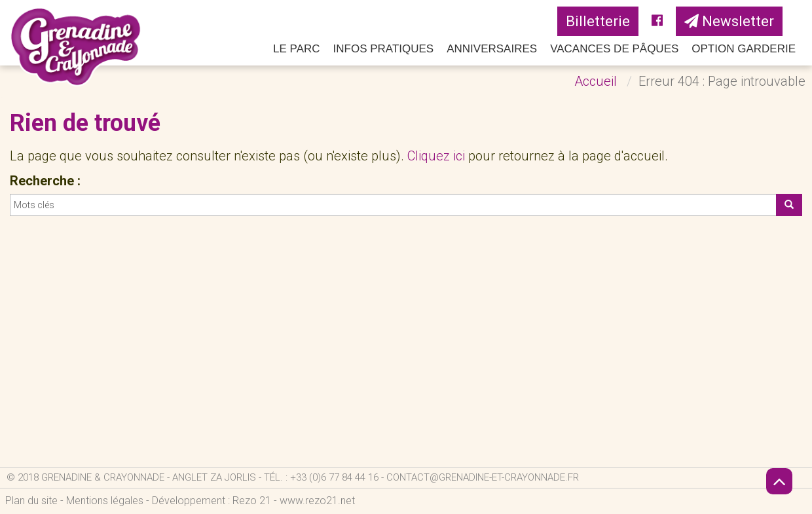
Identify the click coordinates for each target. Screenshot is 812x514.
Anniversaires (492, 49)
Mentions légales (105, 501)
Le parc (297, 49)
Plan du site (31, 501)
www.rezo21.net (317, 501)
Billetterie (598, 21)
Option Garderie (744, 49)
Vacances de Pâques (614, 49)
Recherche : (45, 181)
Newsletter (729, 21)
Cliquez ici (436, 156)
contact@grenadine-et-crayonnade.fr (483, 477)
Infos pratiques (384, 49)
